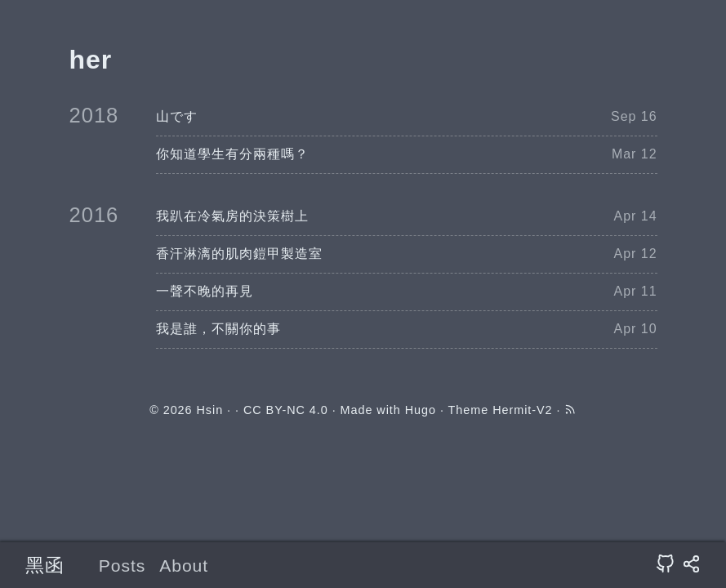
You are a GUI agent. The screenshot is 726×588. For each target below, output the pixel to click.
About (184, 566)
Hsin (209, 410)
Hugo (421, 410)
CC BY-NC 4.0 (286, 410)
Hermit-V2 (522, 410)
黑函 (45, 565)
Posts (122, 566)
